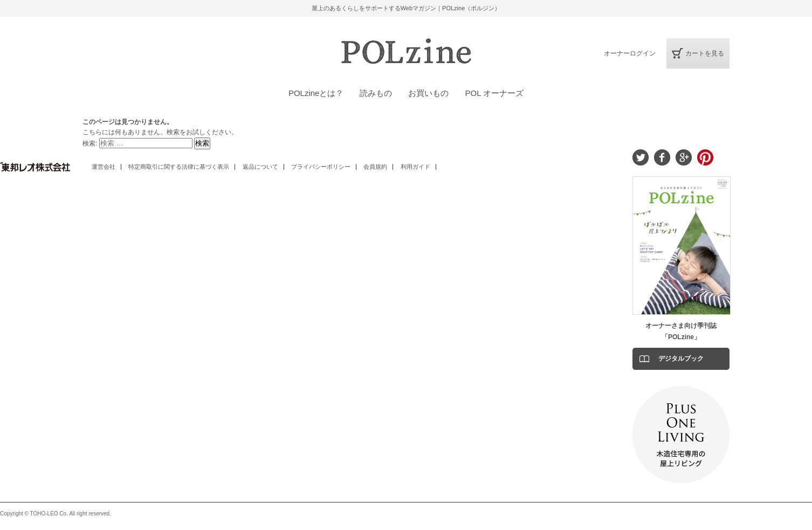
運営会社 (104, 167)
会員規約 (375, 167)
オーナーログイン (630, 53)
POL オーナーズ (494, 93)
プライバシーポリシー (321, 167)
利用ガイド (415, 167)
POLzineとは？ (316, 93)
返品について (260, 167)
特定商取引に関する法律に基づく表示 (179, 167)
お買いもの (428, 93)
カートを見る (705, 53)
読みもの (376, 93)
